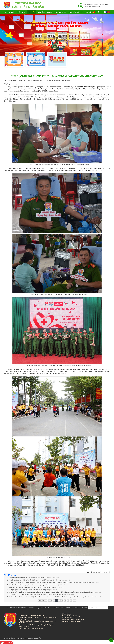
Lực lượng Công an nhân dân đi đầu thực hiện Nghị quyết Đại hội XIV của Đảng (32, 587)
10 (59, 600)
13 (68, 600)
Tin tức (31, 12)
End (75, 600)
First (40, 600)
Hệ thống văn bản (45, 12)
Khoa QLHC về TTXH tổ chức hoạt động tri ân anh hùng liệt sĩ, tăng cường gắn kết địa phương (36, 595)
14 (71, 600)
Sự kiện (91, 12)
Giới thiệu (21, 12)
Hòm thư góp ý (58, 608)
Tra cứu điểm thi (76, 12)
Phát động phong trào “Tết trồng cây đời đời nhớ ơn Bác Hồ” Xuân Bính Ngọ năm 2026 (34, 580)
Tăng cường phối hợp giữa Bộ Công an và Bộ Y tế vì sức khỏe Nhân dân (29, 578)
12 (65, 600)
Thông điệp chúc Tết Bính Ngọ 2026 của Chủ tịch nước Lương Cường (29, 590)
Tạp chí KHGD (61, 12)
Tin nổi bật (22, 80)
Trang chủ (9, 12)
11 (62, 600)
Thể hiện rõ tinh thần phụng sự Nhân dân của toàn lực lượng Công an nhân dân (32, 585)
